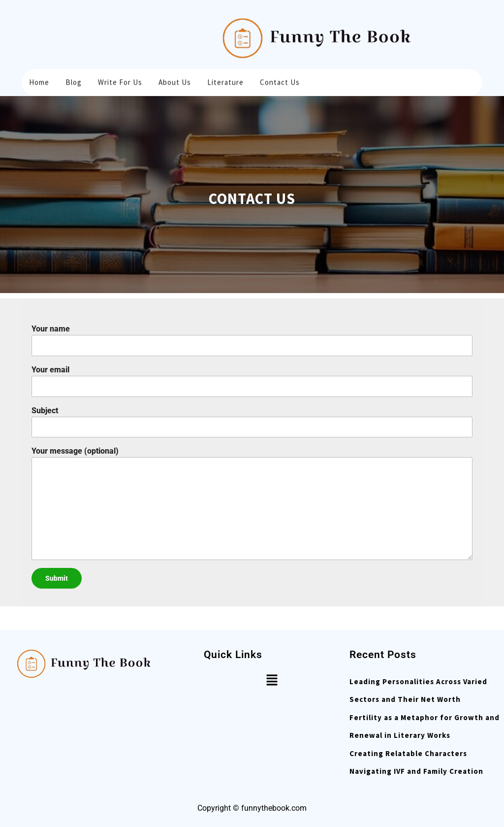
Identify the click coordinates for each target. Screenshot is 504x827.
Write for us (120, 81)
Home (39, 81)
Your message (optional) (252, 503)
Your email (252, 381)
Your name (252, 340)
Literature (225, 81)
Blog (74, 81)
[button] (272, 680)
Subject (252, 422)
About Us (175, 81)
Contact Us (280, 81)
